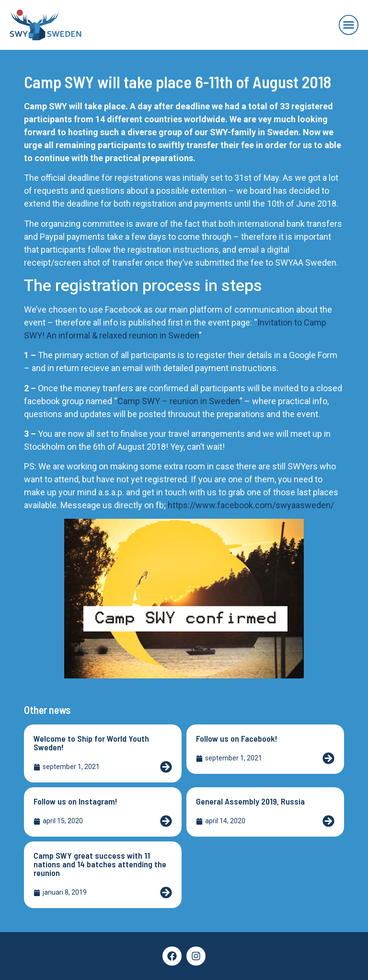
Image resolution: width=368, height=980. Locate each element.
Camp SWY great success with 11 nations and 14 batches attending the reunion (100, 864)
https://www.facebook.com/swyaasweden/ (251, 505)
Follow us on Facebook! (237, 738)
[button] (349, 25)
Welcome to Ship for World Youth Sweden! (91, 743)
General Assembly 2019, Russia (250, 801)
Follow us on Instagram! (75, 801)
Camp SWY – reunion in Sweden (178, 401)
